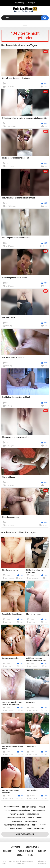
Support (42, 851)
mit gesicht (17, 821)
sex (6, 829)
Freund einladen (25, 851)
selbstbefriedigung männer (17, 811)
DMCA (31, 855)
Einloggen (32, 3)
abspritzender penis (35, 829)
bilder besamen (31, 821)
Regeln (20, 855)
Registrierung (20, 3)
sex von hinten (29, 807)
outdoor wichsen (12, 807)
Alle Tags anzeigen (25, 834)
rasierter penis (16, 829)
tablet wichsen (17, 814)
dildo (34, 825)
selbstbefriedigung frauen (16, 825)
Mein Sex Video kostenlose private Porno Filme (21, 863)
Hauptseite (15, 847)
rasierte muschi (35, 818)
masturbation (39, 811)
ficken (42, 807)
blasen (43, 825)
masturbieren (33, 814)
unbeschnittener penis (16, 818)
